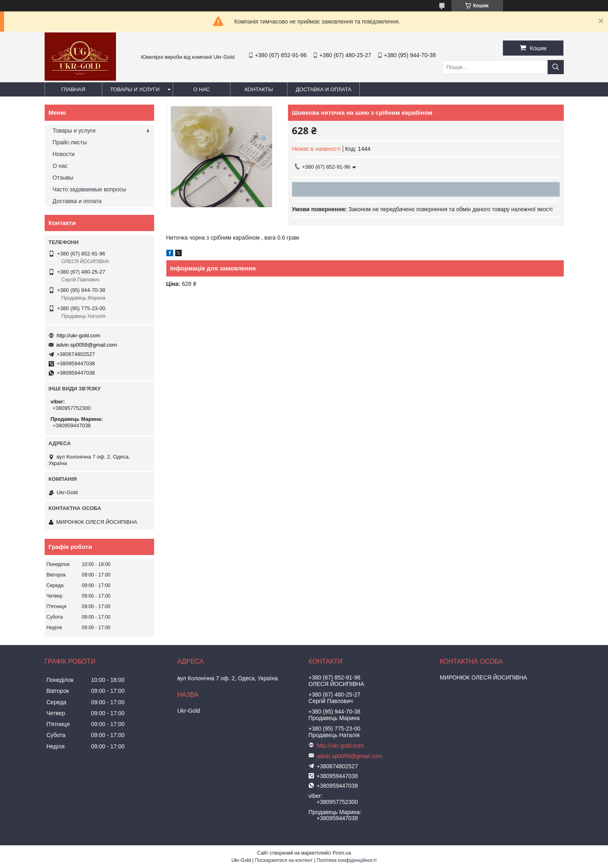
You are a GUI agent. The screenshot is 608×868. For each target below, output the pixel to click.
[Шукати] (556, 67)
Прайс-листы (70, 142)
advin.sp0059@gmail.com (87, 345)
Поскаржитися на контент (284, 860)
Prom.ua (342, 853)
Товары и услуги (135, 89)
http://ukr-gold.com (79, 335)
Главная (73, 89)
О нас (202, 89)
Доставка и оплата (323, 89)
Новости (64, 154)
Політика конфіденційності (347, 860)
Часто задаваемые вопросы (90, 189)
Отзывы (63, 178)
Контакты (259, 89)
